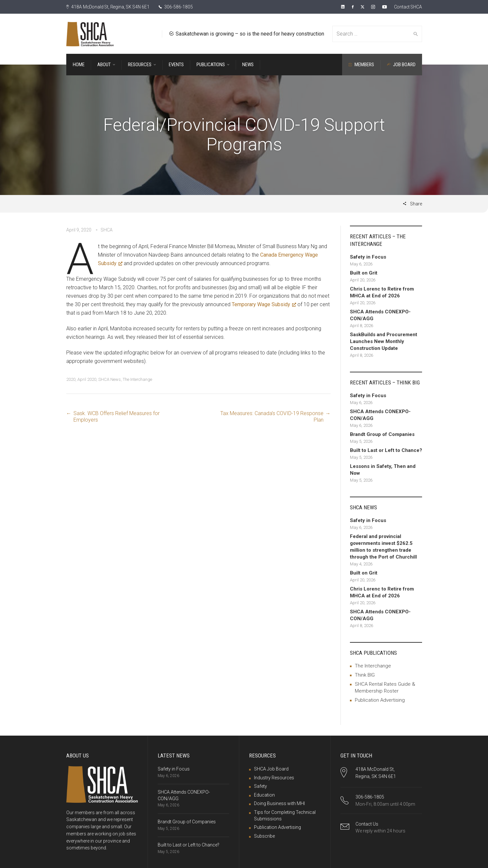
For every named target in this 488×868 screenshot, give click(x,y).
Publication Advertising (380, 700)
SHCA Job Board (271, 769)
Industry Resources (274, 778)
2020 (71, 379)
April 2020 (87, 379)
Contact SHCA (407, 7)
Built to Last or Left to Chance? (189, 845)
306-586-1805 (178, 7)
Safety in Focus (174, 769)
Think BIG (365, 675)
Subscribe (264, 836)
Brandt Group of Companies (187, 822)
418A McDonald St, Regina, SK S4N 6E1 (109, 7)
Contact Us (367, 824)
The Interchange (137, 379)
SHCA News (110, 379)
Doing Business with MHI (279, 803)
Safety (260, 786)
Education (264, 795)
